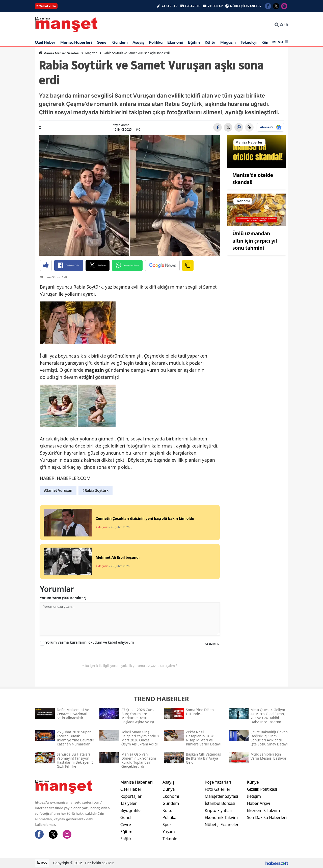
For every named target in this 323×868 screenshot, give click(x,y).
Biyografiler (131, 810)
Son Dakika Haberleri (267, 817)
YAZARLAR (170, 6)
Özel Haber (45, 42)
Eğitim (194, 42)
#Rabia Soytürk (96, 490)
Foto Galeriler (218, 789)
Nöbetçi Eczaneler (222, 825)
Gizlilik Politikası (262, 789)
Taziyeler (129, 803)
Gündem (120, 42)
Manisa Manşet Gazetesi (59, 53)
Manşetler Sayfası (221, 796)
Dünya (169, 789)
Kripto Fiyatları (218, 810)
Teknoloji (249, 42)
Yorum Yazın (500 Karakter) (63, 598)
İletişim (254, 796)
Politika (156, 42)
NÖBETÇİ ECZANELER (246, 6)
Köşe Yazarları (218, 782)
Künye (253, 782)
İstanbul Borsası (220, 803)
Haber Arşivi (259, 803)
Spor (167, 825)
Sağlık (126, 839)
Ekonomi (175, 42)
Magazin (228, 42)
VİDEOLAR (215, 6)
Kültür (210, 42)
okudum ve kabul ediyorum (90, 642)
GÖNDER (212, 644)
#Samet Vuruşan (58, 490)
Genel (102, 42)
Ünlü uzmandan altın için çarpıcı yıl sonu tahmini (255, 241)
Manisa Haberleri (76, 42)
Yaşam (169, 832)
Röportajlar (131, 796)
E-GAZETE (193, 6)
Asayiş (138, 42)
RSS (42, 863)
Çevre (126, 825)
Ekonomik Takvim (221, 817)
